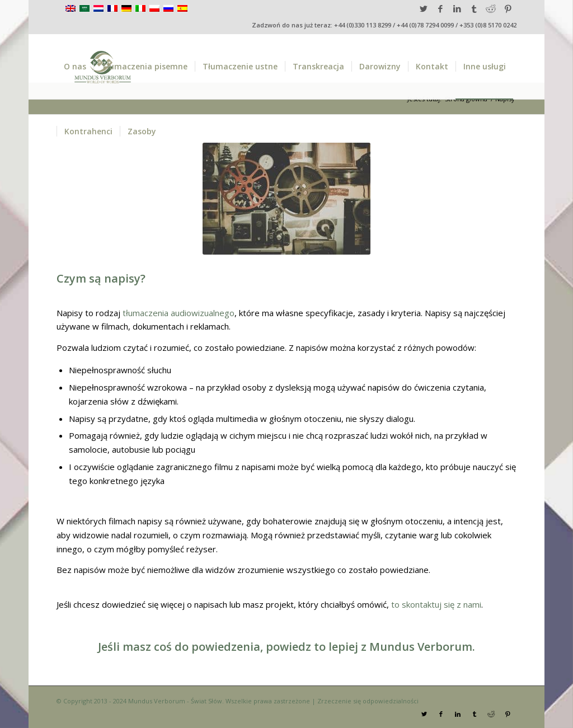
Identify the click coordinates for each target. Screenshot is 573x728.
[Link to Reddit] (491, 8)
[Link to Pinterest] (508, 8)
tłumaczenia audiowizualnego (179, 313)
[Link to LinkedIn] (457, 8)
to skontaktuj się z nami (436, 604)
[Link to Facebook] (441, 8)
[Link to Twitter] (424, 8)
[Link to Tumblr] (474, 8)
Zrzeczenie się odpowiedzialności (368, 701)
